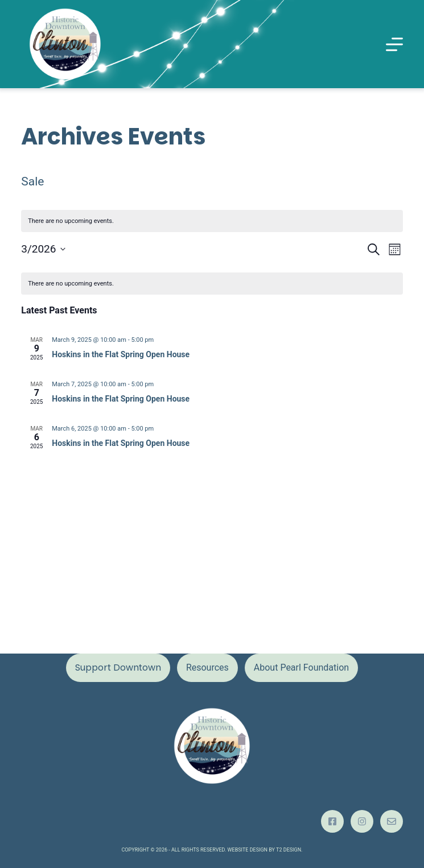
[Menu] (394, 44)
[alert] (212, 284)
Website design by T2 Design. (265, 850)
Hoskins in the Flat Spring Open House (121, 354)
